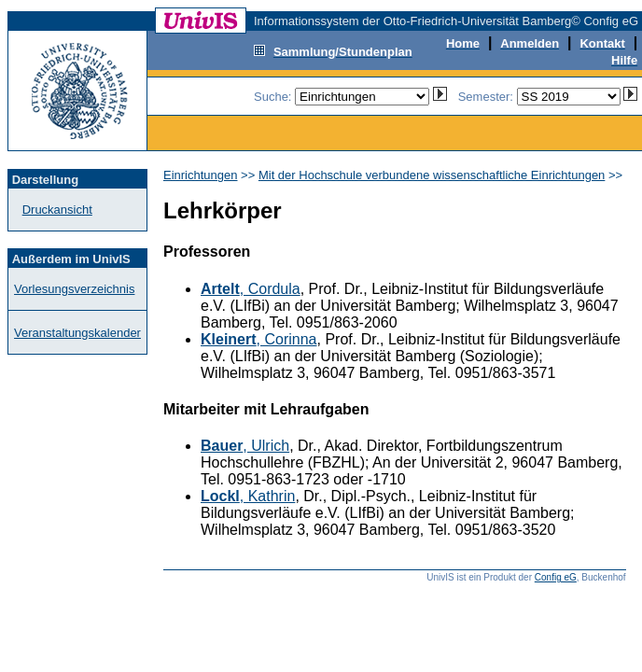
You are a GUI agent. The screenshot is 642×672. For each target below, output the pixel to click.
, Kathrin (248, 496)
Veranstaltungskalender (77, 333)
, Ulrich (245, 446)
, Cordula (251, 289)
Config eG (556, 577)
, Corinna (259, 339)
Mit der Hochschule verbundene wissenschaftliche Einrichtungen (432, 175)
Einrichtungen (201, 175)
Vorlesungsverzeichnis (74, 289)
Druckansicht (57, 210)
